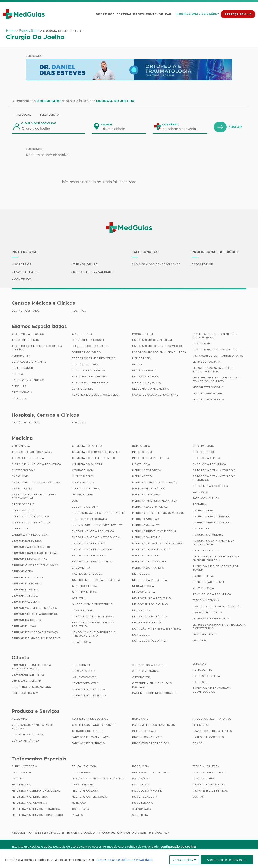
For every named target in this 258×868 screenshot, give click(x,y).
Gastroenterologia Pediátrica (96, 580)
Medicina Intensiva (146, 495)
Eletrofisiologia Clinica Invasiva (97, 526)
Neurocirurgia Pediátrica (152, 599)
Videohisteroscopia (208, 388)
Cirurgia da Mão (24, 627)
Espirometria (82, 389)
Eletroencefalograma (90, 377)
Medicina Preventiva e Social (154, 532)
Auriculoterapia (24, 767)
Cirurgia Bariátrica (27, 541)
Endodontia (81, 665)
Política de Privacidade (94, 272)
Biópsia (17, 374)
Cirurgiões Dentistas (28, 675)
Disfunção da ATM (25, 693)
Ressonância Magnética (150, 389)
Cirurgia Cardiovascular (31, 547)
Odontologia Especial (89, 690)
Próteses (200, 682)
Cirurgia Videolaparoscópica (35, 614)
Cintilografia (22, 393)
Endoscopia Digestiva (89, 544)
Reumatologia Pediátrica (212, 595)
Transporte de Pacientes (212, 731)
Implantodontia (84, 678)
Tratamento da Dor (207, 613)
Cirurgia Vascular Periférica (34, 608)
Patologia (200, 493)
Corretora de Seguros (90, 719)
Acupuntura (21, 446)
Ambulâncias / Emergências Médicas (33, 727)
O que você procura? (39, 124)
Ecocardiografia (85, 507)
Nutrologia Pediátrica (150, 641)
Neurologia (141, 611)
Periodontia (202, 670)
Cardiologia (21, 529)
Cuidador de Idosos (87, 731)
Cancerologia (22, 511)
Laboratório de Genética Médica (157, 346)
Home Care (140, 719)
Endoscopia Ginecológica (92, 550)
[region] (129, 859)
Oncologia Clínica (206, 458)
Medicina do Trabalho (149, 562)
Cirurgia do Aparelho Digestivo (36, 639)
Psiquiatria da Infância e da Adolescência (214, 543)
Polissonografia (146, 377)
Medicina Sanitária (146, 538)
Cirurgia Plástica (25, 590)
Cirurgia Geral (23, 572)
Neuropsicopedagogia (89, 797)
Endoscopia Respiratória (92, 562)
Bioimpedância (23, 368)
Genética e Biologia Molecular (96, 395)
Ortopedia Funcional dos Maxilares (152, 686)
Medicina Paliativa (146, 526)
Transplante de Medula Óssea (216, 607)
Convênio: (170, 125)
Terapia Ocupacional (209, 773)
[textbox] (117, 129)
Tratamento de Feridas (210, 791)
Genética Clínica (84, 586)
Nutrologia (141, 635)
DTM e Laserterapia (27, 681)
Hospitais (79, 311)
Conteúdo (154, 14)
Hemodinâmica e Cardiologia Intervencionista (94, 634)
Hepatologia (82, 642)
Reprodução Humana (209, 582)
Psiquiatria (201, 529)
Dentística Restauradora (31, 687)
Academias (19, 719)
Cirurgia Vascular (26, 602)
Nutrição (79, 803)
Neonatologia (143, 586)
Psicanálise (141, 779)
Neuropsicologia (85, 791)
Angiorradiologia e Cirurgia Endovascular (34, 497)
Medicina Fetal (143, 477)
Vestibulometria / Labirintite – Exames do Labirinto (216, 380)
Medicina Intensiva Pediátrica (155, 501)
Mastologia (141, 465)
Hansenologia (83, 611)
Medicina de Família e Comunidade (158, 544)
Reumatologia (203, 589)
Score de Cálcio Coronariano (155, 395)
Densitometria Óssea (88, 340)
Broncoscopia (23, 505)
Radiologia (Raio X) (147, 383)
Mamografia (141, 359)
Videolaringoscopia (208, 400)
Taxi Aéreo (201, 725)
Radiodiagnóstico (207, 551)
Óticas (198, 744)
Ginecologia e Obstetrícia (92, 605)
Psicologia (141, 785)
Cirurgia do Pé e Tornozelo (94, 458)
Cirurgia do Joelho (87, 446)
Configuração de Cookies (178, 847)
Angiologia (20, 477)
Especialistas (29, 31)
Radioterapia (203, 576)
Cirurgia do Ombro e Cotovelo (96, 452)
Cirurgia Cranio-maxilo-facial (35, 553)
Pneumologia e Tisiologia (212, 523)
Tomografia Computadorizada (216, 350)
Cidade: (107, 125)
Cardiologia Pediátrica (29, 535)
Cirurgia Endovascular (30, 560)
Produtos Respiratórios (212, 719)
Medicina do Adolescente (152, 550)
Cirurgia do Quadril (87, 465)
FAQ (168, 14)
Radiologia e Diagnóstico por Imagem (216, 568)
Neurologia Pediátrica (150, 617)
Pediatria (200, 505)
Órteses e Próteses (208, 738)
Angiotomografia (25, 340)
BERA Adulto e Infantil (29, 362)
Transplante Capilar (209, 785)
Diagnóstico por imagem (91, 346)
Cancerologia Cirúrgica (30, 517)
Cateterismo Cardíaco (29, 381)
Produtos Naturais (147, 738)
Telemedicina (49, 115)
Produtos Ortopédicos (151, 744)
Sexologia (140, 815)
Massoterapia (83, 785)
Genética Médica (84, 593)
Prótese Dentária (206, 676)
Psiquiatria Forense (208, 535)
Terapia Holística (206, 767)
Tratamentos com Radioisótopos (218, 356)
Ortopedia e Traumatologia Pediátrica (214, 479)
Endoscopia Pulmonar (89, 556)
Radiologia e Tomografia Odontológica (212, 690)
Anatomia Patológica (28, 334)
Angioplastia (22, 489)
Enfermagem (21, 773)
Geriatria (79, 599)
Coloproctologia (86, 489)
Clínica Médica (83, 477)
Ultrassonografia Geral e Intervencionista (213, 370)
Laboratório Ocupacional (152, 340)
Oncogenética (203, 452)
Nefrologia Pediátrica (150, 580)
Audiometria (21, 356)
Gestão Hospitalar (26, 311)
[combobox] (117, 129)
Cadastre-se (203, 265)
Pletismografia (144, 371)
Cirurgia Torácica (25, 596)
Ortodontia (141, 678)
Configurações (183, 860)
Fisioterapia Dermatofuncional (36, 791)
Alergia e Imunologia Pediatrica (36, 465)
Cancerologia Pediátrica (31, 523)
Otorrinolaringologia (210, 486)
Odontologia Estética (89, 696)
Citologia (19, 399)
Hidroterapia (82, 773)
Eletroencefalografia (90, 519)
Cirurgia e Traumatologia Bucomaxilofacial (31, 667)
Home (11, 31)
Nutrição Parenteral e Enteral (157, 629)
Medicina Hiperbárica (148, 489)
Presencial (23, 115)
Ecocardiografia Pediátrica (94, 359)
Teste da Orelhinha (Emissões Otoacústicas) (215, 336)
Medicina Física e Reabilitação (155, 483)
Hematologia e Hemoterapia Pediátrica (93, 625)
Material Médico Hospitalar (154, 725)
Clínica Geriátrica (25, 741)
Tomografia (202, 344)
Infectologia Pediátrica (151, 458)
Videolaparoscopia (208, 394)
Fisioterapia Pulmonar (29, 803)
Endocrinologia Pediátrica (93, 532)
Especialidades (130, 14)
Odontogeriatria (85, 684)
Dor (75, 501)
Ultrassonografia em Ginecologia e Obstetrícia (219, 627)
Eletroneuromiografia (90, 383)
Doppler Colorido (87, 353)
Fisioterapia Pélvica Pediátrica (36, 809)
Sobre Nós (105, 14)
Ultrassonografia (207, 362)
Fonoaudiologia (84, 767)
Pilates (78, 815)
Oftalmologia (203, 446)
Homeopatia (141, 446)
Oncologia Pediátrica (209, 465)
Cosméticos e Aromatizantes (94, 725)
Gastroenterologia (88, 574)
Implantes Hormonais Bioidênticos (99, 779)
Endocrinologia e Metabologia (96, 538)
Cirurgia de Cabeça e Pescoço (35, 633)
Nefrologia (141, 574)
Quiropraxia (142, 809)
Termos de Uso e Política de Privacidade (124, 860)
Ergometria (81, 568)
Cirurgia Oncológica (28, 578)
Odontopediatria (146, 672)
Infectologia (142, 452)
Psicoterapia (142, 803)
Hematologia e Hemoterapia (93, 617)
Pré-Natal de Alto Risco (151, 773)
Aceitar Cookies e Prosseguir (227, 860)
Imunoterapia (143, 334)
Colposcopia (82, 334)
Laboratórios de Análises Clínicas (159, 353)
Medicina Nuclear (146, 519)
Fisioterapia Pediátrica (30, 797)
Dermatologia (83, 495)
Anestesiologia (23, 471)
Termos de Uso (86, 265)
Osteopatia (81, 809)
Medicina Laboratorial (150, 507)
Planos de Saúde (145, 731)
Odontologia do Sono (149, 665)
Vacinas (198, 797)
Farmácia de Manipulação (91, 738)
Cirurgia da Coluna (26, 620)
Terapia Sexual (204, 779)
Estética (18, 779)
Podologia (140, 767)
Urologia (200, 641)
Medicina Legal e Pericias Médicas (158, 513)
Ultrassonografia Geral (212, 619)
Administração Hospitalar (32, 452)
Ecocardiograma (85, 365)
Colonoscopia (83, 483)
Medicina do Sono (146, 556)
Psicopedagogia (145, 797)
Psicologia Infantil (147, 791)
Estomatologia (84, 672)
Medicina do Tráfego (148, 568)
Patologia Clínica (206, 499)
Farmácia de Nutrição (88, 744)
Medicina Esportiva (147, 471)
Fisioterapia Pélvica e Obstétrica (38, 815)
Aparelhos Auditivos (28, 735)
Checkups (19, 387)
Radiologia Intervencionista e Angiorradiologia (216, 559)
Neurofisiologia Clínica (150, 605)
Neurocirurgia (144, 593)
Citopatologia (83, 471)
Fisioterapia (21, 785)
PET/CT (137, 365)
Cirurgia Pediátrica (27, 584)
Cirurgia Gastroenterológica (35, 566)
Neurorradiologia (147, 623)
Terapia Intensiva (206, 601)
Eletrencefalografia (88, 371)
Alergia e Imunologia (28, 458)
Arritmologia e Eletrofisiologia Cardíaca (37, 348)
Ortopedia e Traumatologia (214, 471)
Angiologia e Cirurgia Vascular (36, 483)
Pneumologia (203, 511)
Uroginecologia (205, 635)
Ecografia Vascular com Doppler (98, 513)
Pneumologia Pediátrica (211, 517)
